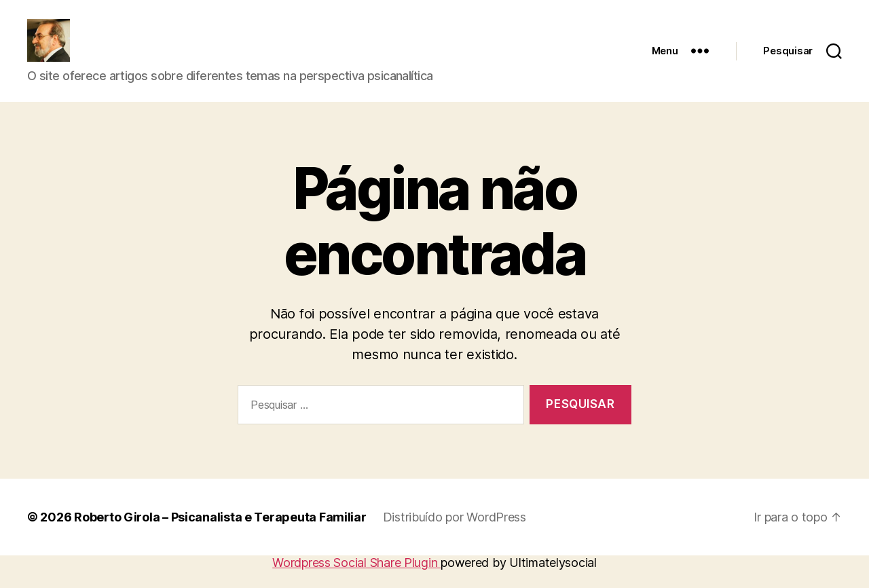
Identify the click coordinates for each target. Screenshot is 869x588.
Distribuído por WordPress (455, 535)
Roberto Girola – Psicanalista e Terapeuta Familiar (220, 535)
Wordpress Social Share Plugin (356, 581)
